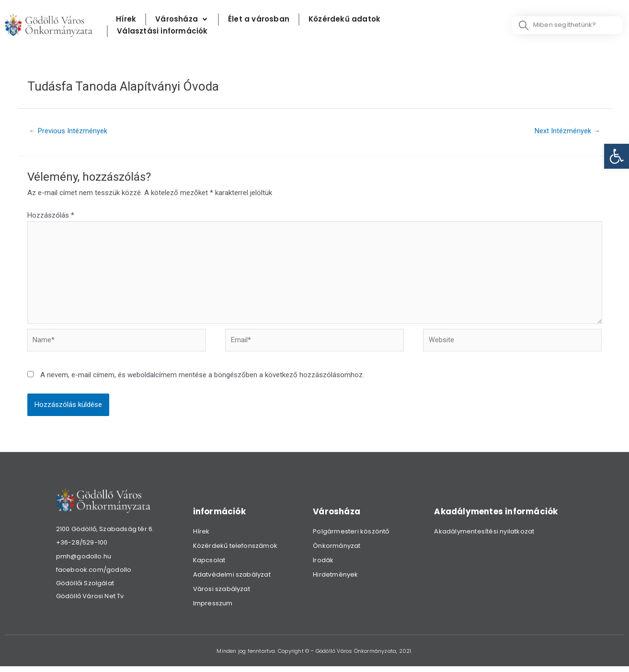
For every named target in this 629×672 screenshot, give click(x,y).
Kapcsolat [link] (209, 565)
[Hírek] (126, 19)
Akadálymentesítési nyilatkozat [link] (484, 537)
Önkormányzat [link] (337, 551)
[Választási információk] (162, 31)
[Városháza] (182, 19)
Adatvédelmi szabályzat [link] (232, 580)
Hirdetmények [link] (335, 580)
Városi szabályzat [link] (222, 594)
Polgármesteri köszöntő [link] (351, 537)
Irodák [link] (323, 565)
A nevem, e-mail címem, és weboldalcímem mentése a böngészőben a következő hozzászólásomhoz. (202, 380)
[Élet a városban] (259, 19)
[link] (617, 156)
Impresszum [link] (213, 608)
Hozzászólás (51, 216)
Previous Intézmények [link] (69, 131)
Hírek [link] (201, 537)
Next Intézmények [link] (567, 131)
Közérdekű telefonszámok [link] (235, 551)
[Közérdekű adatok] (344, 19)
